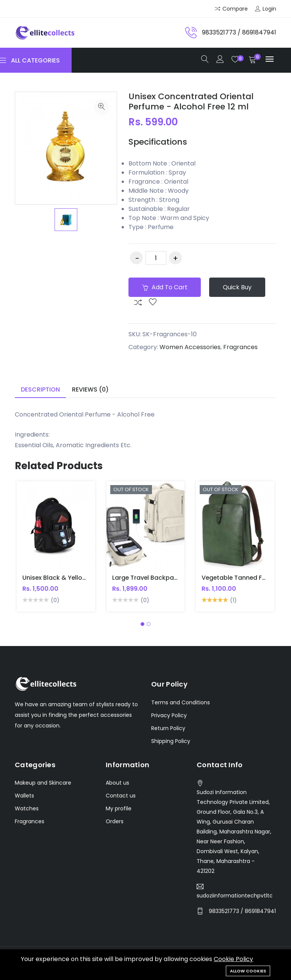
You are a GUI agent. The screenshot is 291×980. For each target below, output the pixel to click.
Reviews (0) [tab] (90, 389)
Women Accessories (190, 347)
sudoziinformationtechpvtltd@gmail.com (235, 896)
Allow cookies (248, 971)
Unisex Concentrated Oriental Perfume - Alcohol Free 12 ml (191, 101)
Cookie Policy (233, 959)
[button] (142, 624)
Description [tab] (40, 389)
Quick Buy (238, 287)
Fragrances (240, 347)
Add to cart (165, 287)
